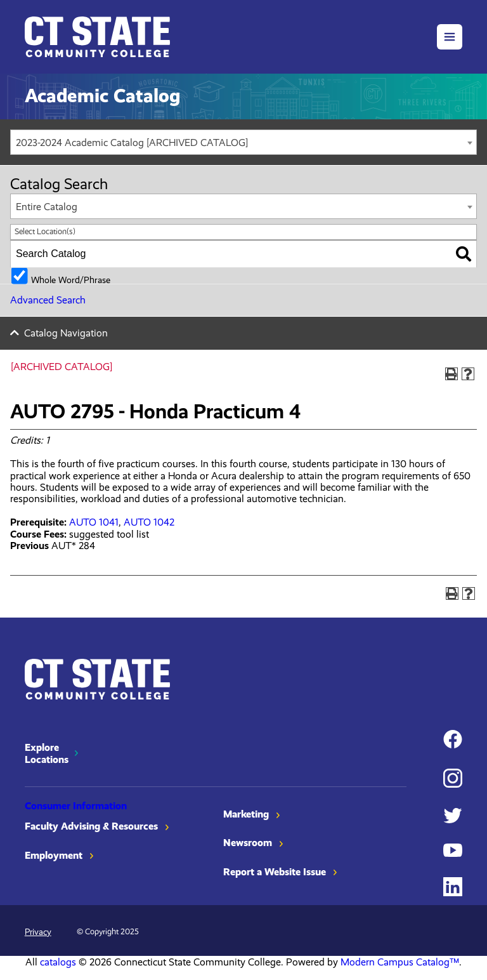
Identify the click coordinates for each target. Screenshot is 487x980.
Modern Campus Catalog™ (400, 962)
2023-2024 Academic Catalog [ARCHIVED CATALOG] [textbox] (132, 142)
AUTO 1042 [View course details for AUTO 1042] (149, 522)
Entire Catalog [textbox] (47, 207)
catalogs (58, 962)
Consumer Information (76, 806)
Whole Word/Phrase (71, 279)
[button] (450, 37)
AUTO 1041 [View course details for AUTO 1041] (94, 522)
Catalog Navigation (66, 333)
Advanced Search (48, 300)
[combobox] (243, 142)
